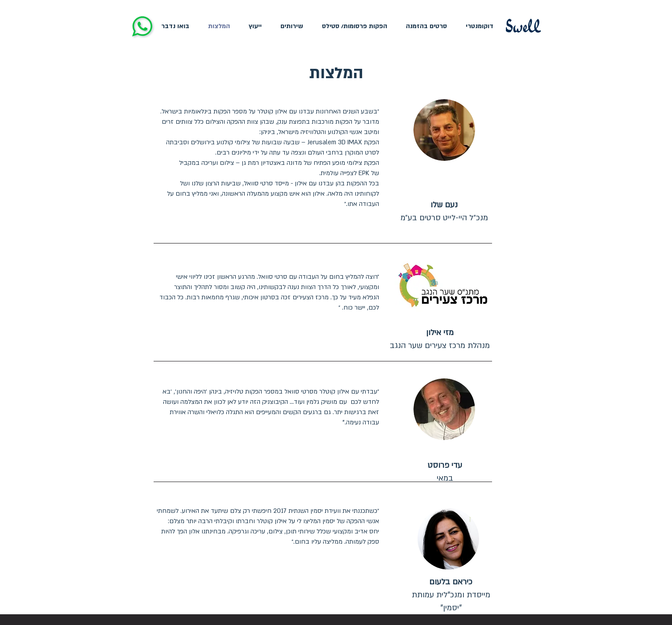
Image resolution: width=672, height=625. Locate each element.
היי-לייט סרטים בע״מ (435, 218)
